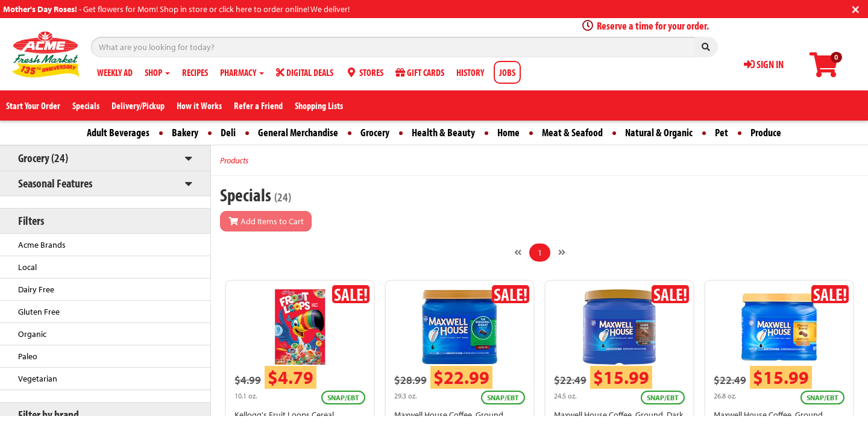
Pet (722, 132)
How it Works (199, 105)
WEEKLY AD (115, 72)
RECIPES (195, 72)
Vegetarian (38, 379)
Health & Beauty (443, 132)
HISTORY (470, 72)
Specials (86, 105)
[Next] (562, 253)
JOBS (507, 72)
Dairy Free (36, 289)
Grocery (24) (43, 158)
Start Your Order (33, 105)
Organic (32, 334)
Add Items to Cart (266, 221)
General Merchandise (298, 132)
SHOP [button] (157, 72)
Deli (228, 132)
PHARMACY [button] (242, 72)
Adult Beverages (118, 132)
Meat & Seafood (572, 132)
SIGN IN (764, 64)
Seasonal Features (55, 183)
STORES (364, 72)
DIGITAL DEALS (305, 72)
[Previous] (518, 253)
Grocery (375, 132)
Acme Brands (42, 245)
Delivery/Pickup (138, 105)
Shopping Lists (319, 105)
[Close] (856, 8)
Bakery (185, 132)
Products (234, 160)
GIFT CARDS (420, 72)
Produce (766, 132)
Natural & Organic (659, 132)
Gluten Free (39, 312)
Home (508, 132)
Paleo (28, 356)
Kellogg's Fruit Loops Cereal (284, 415)
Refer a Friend (258, 105)
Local (27, 267)
